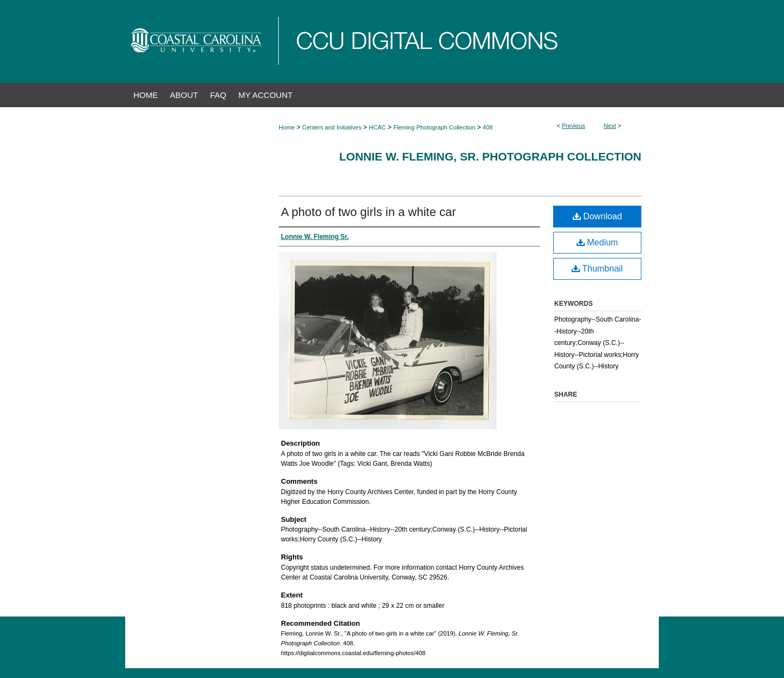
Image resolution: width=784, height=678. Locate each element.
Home (287, 127)
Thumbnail (597, 269)
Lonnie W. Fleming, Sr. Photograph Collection (490, 156)
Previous (574, 126)
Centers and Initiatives (332, 127)
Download (598, 216)
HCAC (378, 127)
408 (488, 127)
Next (610, 126)
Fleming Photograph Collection (434, 127)
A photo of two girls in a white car (369, 212)
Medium (597, 242)
